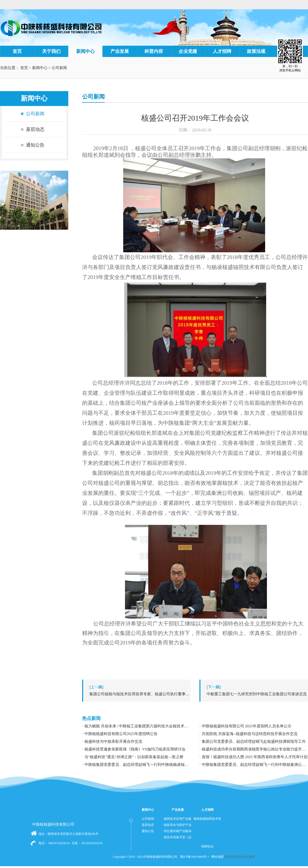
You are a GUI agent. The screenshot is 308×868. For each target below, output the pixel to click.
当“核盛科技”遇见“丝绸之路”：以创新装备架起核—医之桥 (134, 757)
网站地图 (217, 857)
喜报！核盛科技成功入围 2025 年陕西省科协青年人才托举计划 (255, 757)
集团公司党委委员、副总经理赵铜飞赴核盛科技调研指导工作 (254, 741)
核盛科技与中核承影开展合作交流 (113, 741)
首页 (17, 51)
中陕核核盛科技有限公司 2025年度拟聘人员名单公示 (247, 726)
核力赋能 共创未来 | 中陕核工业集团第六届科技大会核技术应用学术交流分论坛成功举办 (138, 726)
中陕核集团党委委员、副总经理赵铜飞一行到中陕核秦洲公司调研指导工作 (255, 765)
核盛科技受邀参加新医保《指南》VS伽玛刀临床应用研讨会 (135, 749)
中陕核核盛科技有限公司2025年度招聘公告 (121, 734)
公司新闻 (59, 68)
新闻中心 (40, 68)
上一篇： (138, 694)
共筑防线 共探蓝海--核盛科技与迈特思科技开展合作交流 (250, 734)
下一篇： (255, 694)
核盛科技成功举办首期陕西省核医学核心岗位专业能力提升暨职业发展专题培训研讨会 (255, 749)
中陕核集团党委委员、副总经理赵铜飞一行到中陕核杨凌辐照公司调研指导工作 (138, 765)
